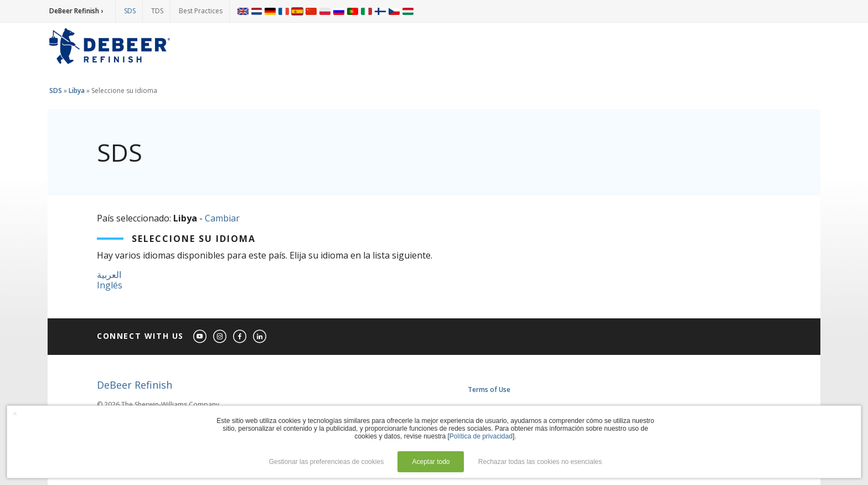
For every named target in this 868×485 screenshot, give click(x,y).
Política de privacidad (481, 436)
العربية (109, 275)
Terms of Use (489, 389)
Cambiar (222, 218)
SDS (130, 11)
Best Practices (201, 11)
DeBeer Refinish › (76, 11)
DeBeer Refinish (135, 385)
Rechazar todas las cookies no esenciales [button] (540, 462)
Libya (77, 91)
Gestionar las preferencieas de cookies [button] (326, 462)
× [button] (15, 414)
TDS (157, 11)
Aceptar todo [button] (431, 462)
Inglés (110, 285)
